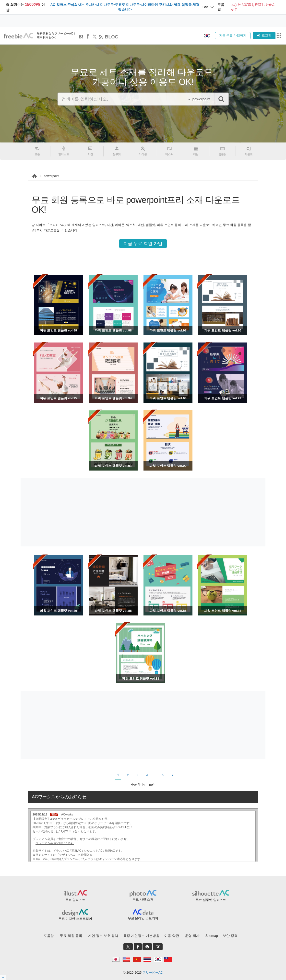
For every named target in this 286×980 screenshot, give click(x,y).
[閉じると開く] (3, 978)
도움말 (49, 936)
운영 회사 (192, 936)
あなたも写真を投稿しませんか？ (253, 7)
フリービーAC (153, 973)
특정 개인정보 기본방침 (141, 936)
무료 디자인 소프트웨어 (75, 919)
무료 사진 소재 (143, 899)
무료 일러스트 (75, 900)
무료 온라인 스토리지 (143, 918)
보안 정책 (230, 936)
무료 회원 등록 (71, 936)
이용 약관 (172, 936)
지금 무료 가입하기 (233, 35)
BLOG (112, 37)
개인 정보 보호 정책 (103, 936)
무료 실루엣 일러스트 (211, 900)
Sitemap (212, 936)
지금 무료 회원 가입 (143, 244)
